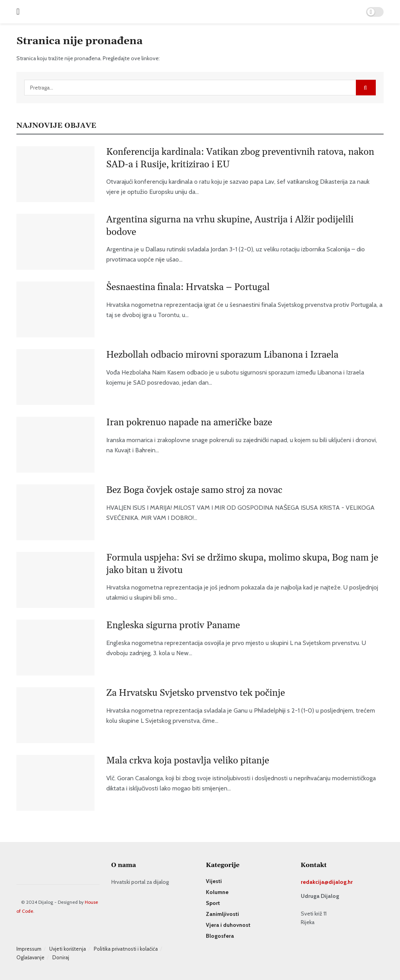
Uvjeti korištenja (68, 949)
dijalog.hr (341, 882)
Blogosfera (220, 936)
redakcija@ (315, 882)
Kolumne (217, 892)
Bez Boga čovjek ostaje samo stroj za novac (194, 490)
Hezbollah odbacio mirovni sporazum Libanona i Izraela (222, 355)
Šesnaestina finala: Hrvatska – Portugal (188, 287)
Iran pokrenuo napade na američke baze (189, 423)
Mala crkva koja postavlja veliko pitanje (188, 761)
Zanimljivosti (222, 914)
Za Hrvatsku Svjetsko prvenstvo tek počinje (196, 693)
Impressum (29, 949)
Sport (213, 903)
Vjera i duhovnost (228, 925)
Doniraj (61, 957)
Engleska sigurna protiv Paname (173, 625)
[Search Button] (366, 88)
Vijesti (214, 881)
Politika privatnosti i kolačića (126, 949)
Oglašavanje (30, 957)
